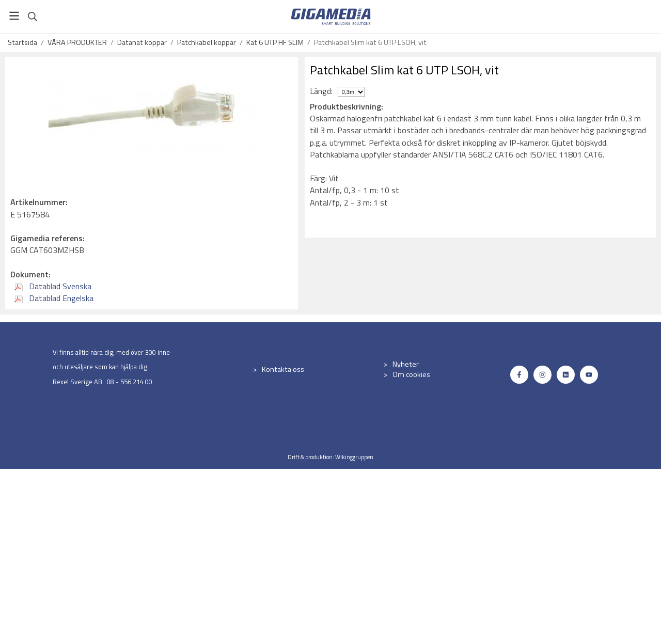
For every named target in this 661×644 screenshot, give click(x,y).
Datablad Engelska (54, 298)
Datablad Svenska (53, 286)
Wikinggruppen (354, 457)
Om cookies (411, 374)
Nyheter (406, 364)
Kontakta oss (283, 369)
